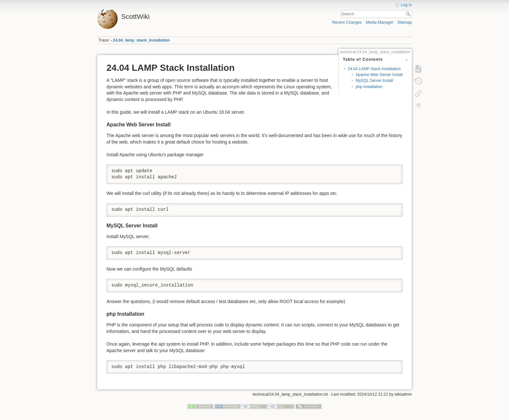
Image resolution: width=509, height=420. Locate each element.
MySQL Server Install (374, 81)
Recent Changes (347, 22)
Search (409, 14)
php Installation (369, 87)
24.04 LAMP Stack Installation (374, 69)
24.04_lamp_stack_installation (142, 40)
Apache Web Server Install (379, 75)
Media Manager (380, 22)
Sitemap (405, 22)
